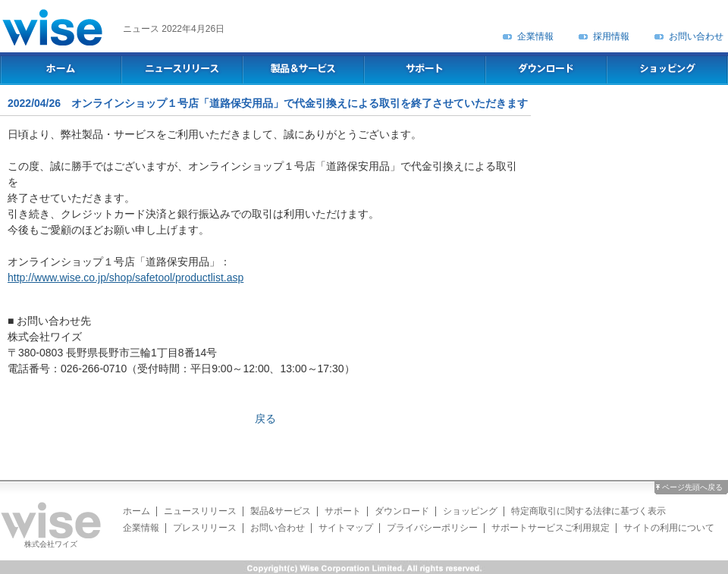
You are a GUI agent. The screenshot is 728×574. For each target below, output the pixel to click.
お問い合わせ (696, 36)
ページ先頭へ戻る (692, 487)
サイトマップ (346, 528)
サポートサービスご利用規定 (551, 528)
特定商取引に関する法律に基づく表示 (588, 511)
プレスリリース (205, 528)
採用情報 (611, 36)
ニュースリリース (200, 511)
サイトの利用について (669, 528)
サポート (343, 511)
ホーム (136, 511)
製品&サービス (281, 511)
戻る (265, 419)
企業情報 (535, 36)
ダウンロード (402, 511)
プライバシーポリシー (432, 528)
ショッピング (470, 511)
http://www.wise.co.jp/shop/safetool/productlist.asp (126, 278)
